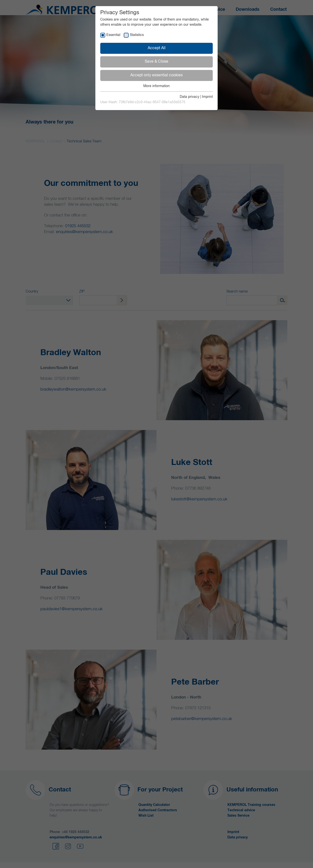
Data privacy (190, 97)
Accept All (157, 48)
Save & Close (156, 62)
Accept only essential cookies (156, 75)
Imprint (207, 97)
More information (156, 86)
